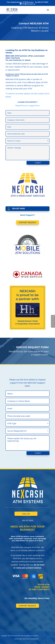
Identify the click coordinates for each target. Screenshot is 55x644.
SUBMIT (38, 163)
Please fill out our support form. (28, 106)
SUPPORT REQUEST (27, 222)
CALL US (26, 514)
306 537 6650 (18, 209)
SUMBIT (38, 453)
